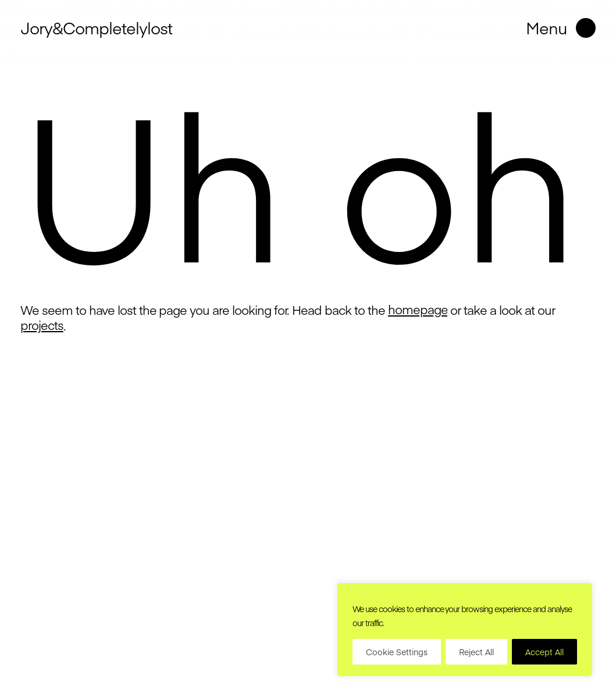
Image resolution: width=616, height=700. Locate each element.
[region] (465, 630)
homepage (418, 310)
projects (42, 325)
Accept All (544, 652)
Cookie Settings (397, 652)
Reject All (476, 652)
